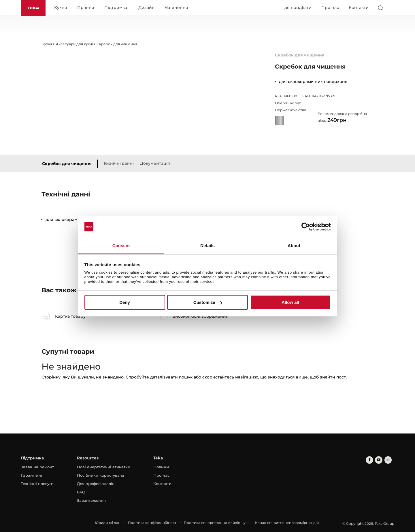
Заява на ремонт (37, 467)
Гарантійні (31, 476)
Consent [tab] (121, 246)
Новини (161, 467)
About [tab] (294, 246)
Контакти (359, 8)
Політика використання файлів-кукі (216, 523)
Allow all (290, 302)
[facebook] (369, 460)
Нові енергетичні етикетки (104, 467)
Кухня (62, 8)
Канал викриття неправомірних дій (287, 523)
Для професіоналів (96, 484)
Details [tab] (207, 246)
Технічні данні (120, 163)
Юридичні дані (108, 523)
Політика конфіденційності (153, 523)
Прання (87, 8)
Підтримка (117, 8)
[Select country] (392, 8)
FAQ (81, 492)
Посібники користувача (101, 476)
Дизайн (148, 8)
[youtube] (378, 460)
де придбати (298, 8)
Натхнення (178, 8)
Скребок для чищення (68, 164)
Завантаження (91, 501)
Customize (208, 302)
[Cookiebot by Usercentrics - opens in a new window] (306, 227)
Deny (125, 302)
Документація (156, 163)
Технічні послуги (37, 484)
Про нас (330, 8)
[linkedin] (386, 460)
